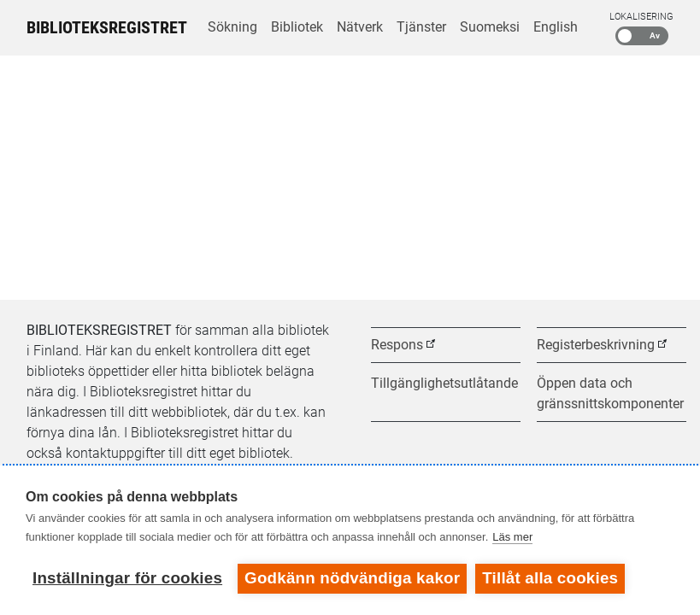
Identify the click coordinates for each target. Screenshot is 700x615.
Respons (397, 345)
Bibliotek (297, 27)
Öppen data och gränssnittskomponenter (610, 393)
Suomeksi (490, 27)
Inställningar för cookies (127, 578)
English (556, 27)
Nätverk (360, 27)
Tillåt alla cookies (550, 578)
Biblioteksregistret (107, 27)
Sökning (232, 27)
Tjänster (421, 27)
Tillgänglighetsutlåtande (444, 383)
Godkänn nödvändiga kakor (352, 578)
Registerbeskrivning (596, 345)
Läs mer (512, 537)
